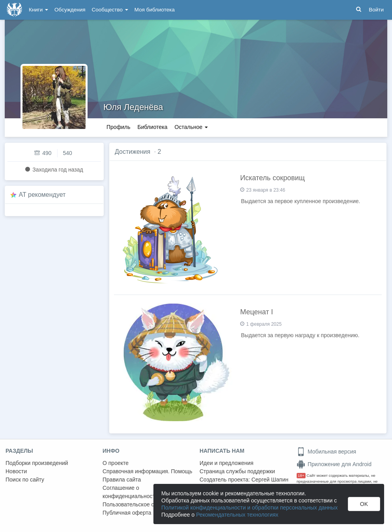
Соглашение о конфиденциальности (130, 492)
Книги (38, 10)
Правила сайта (122, 480)
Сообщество (110, 10)
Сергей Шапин (270, 480)
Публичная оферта (127, 513)
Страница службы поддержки (237, 471)
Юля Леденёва (133, 107)
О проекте (116, 463)
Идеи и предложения (227, 463)
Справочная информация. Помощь (147, 471)
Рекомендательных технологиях (237, 515)
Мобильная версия (326, 452)
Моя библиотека (155, 10)
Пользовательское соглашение (142, 504)
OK (364, 504)
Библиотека (152, 127)
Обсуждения (70, 10)
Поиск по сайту (25, 480)
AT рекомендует (42, 195)
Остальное (191, 127)
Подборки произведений (37, 463)
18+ (301, 475)
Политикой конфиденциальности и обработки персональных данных (249, 508)
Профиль (118, 127)
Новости (16, 471)
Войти (376, 10)
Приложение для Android (334, 464)
